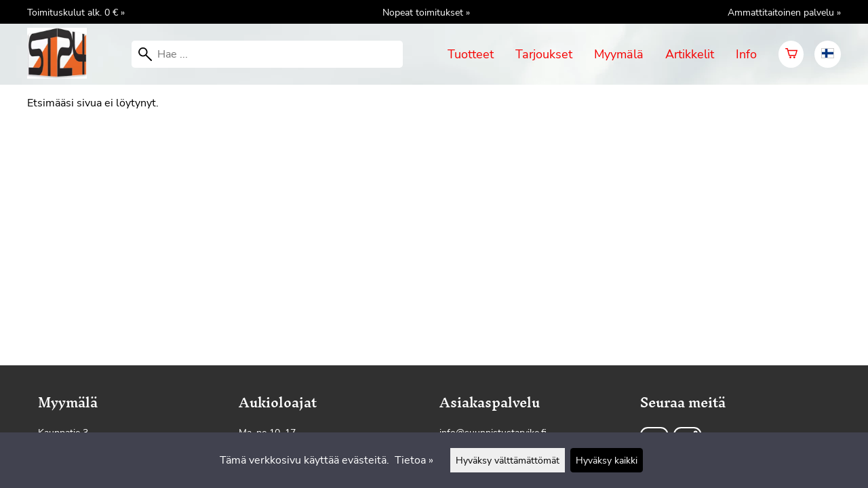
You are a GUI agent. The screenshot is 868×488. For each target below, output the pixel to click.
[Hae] (267, 54)
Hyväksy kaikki (607, 460)
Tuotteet (471, 54)
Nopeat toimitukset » (426, 12)
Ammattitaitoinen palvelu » (784, 12)
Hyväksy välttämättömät (508, 460)
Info (746, 54)
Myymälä (619, 54)
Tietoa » (414, 460)
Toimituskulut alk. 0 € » (76, 12)
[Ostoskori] (791, 54)
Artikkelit (690, 54)
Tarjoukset (544, 54)
